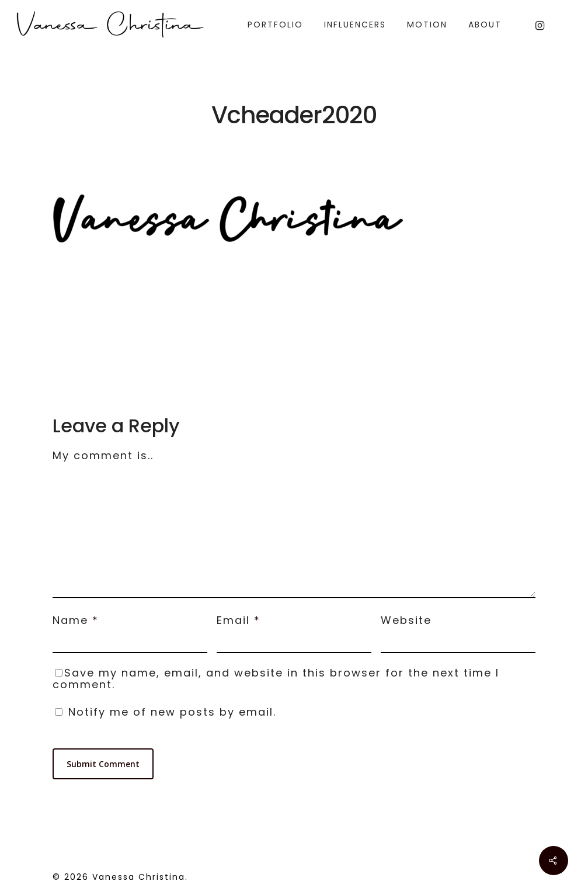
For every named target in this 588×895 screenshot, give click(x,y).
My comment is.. (103, 455)
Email (239, 620)
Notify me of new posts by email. (172, 712)
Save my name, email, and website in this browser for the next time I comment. (276, 679)
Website (406, 620)
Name (76, 620)
